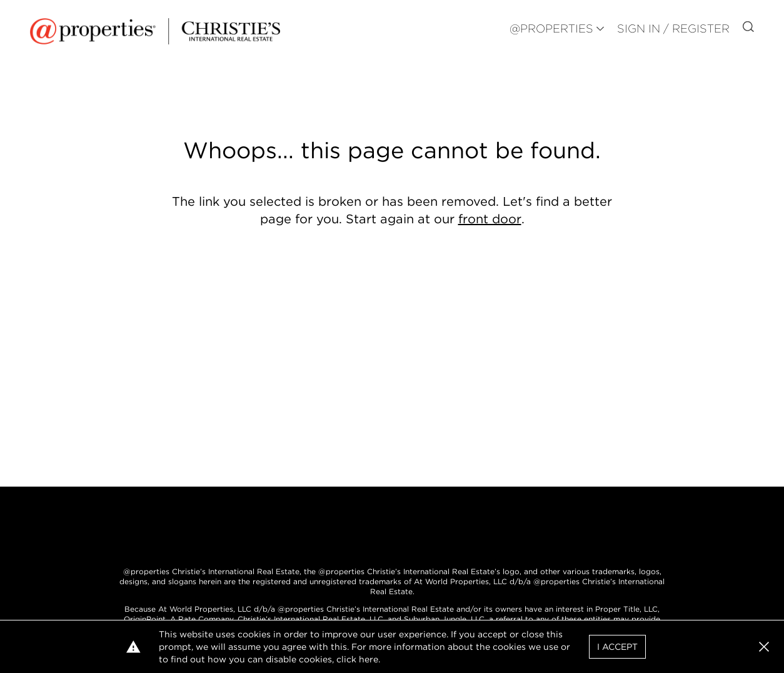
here (369, 659)
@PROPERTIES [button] (551, 28)
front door (490, 219)
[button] (764, 647)
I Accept (617, 647)
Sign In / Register (673, 28)
